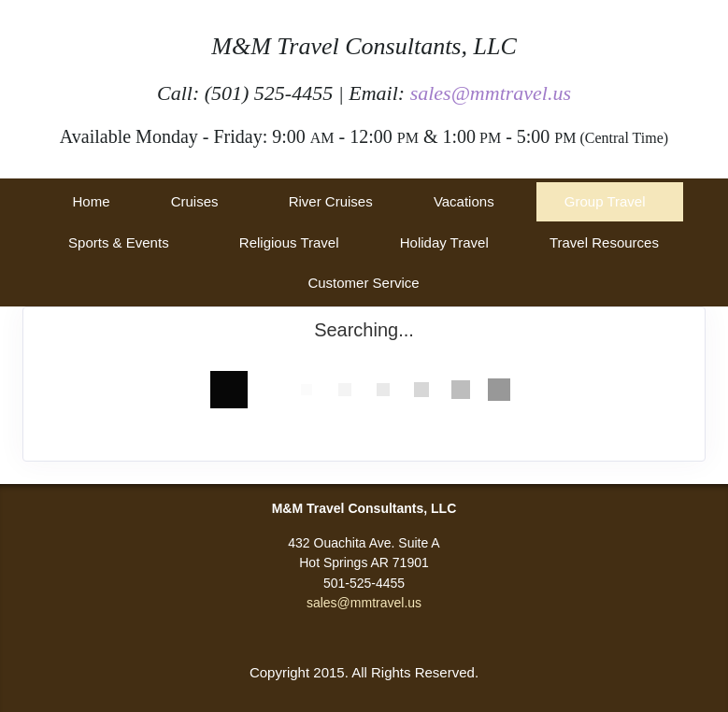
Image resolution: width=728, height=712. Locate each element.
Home (91, 201)
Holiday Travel (444, 242)
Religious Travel (289, 242)
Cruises (195, 201)
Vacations (464, 201)
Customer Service (363, 283)
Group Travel (605, 201)
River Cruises (331, 201)
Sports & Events (119, 242)
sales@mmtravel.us (491, 93)
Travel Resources (604, 242)
